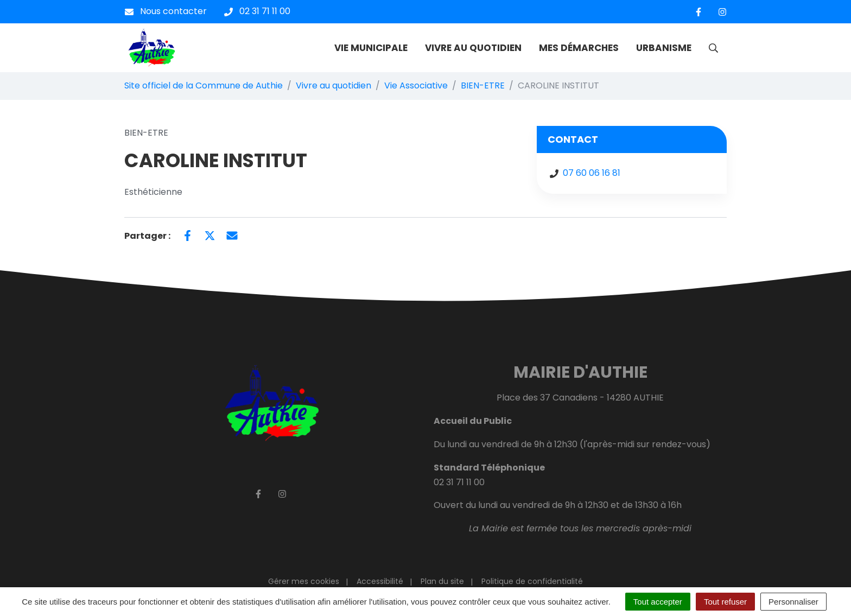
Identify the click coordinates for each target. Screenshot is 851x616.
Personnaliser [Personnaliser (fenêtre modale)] (793, 602)
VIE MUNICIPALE (371, 48)
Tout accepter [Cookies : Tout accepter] (658, 602)
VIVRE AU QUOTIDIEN (473, 48)
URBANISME (664, 48)
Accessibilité (380, 581)
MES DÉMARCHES (579, 48)
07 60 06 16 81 (592, 173)
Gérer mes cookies (304, 581)
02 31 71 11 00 (459, 482)
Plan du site (442, 581)
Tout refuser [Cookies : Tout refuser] (725, 602)
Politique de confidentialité (532, 581)
